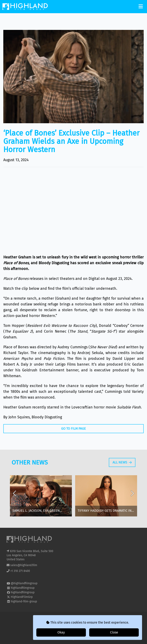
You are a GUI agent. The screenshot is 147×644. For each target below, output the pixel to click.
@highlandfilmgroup (24, 583)
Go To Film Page (73, 429)
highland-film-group (24, 601)
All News (122, 465)
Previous (15, 499)
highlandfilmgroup (23, 588)
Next (132, 499)
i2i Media (81, 639)
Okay (61, 632)
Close (114, 632)
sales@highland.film (24, 565)
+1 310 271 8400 (20, 571)
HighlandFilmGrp (22, 597)
